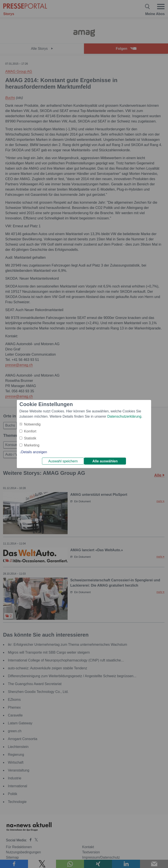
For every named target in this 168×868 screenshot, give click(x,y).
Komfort (30, 431)
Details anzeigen (34, 452)
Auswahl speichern (63, 461)
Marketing (32, 445)
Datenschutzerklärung (124, 416)
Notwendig (32, 424)
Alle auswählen (105, 461)
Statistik (30, 438)
